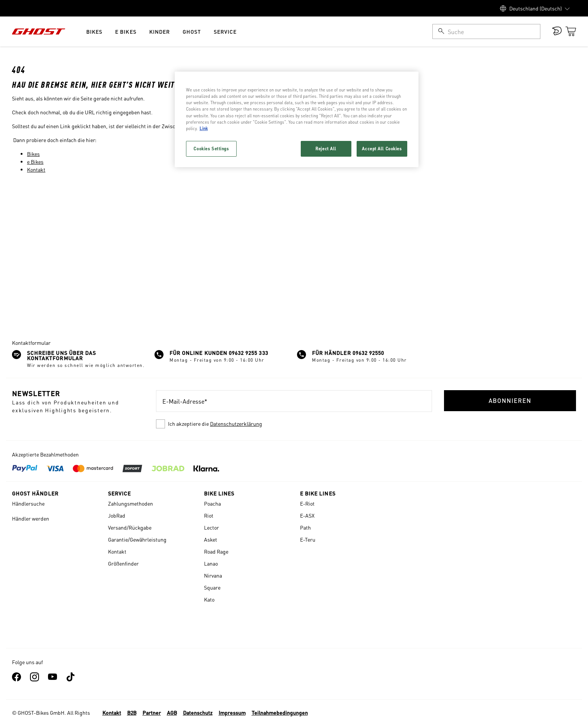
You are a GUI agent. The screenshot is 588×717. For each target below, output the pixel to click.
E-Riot (307, 503)
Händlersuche (28, 503)
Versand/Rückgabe (130, 527)
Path (305, 527)
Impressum (232, 713)
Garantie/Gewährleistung (137, 539)
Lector (211, 527)
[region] (297, 119)
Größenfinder (123, 563)
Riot (209, 515)
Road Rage (216, 551)
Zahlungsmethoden (130, 503)
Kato (209, 599)
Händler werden (31, 518)
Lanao (211, 563)
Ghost (192, 31)
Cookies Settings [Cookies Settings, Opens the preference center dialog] (211, 149)
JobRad (117, 515)
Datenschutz (198, 713)
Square (212, 587)
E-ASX (307, 515)
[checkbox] (294, 424)
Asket (211, 539)
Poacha (212, 503)
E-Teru (308, 539)
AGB (172, 713)
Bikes (94, 31)
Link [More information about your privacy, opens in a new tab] (204, 128)
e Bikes (126, 31)
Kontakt (36, 169)
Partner (152, 713)
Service (225, 31)
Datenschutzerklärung (236, 424)
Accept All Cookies (382, 149)
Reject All (326, 149)
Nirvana (213, 575)
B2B (132, 713)
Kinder (160, 31)
